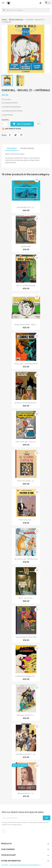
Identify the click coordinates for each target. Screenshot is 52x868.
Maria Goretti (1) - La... (26, 793)
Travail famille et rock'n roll (26, 637)
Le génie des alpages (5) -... (26, 676)
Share (10, 135)
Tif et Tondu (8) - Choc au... (26, 442)
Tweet (15, 135)
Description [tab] (12, 148)
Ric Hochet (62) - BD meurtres (26, 559)
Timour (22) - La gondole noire (26, 364)
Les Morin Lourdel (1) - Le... (26, 754)
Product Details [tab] (27, 148)
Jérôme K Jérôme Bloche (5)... (26, 403)
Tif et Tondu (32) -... (26, 520)
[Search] (26, 10)
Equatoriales (26, 246)
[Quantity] (4, 124)
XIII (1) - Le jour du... (26, 598)
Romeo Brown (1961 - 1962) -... (26, 325)
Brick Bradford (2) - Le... (26, 207)
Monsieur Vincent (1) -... (26, 715)
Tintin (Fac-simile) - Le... (26, 481)
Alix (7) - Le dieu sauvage (26, 285)
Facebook (4, 831)
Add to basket (22, 124)
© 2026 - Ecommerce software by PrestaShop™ (21, 865)
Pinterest (21, 135)
